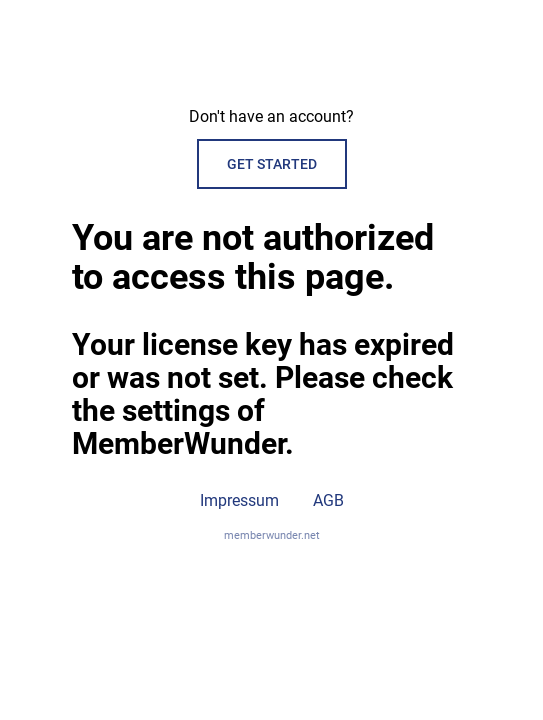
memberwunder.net (272, 535)
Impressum (239, 500)
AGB (328, 500)
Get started (272, 164)
